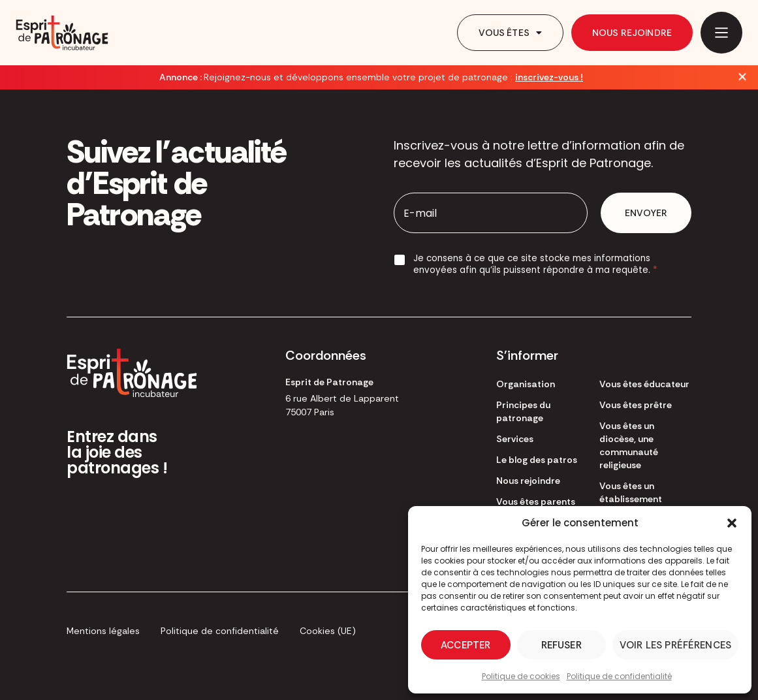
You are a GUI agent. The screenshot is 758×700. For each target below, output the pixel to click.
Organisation (526, 384)
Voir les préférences (675, 645)
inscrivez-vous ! (549, 77)
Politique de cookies (521, 676)
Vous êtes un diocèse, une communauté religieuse (629, 445)
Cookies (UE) (328, 631)
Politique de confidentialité (619, 676)
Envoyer (646, 213)
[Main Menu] (721, 33)
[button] (732, 523)
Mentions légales (103, 631)
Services (515, 439)
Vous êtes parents (536, 501)
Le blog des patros (537, 460)
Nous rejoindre (632, 33)
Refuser (561, 645)
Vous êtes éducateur (644, 384)
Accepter (466, 645)
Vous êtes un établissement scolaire (631, 499)
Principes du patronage (523, 411)
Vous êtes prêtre (636, 405)
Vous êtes (510, 33)
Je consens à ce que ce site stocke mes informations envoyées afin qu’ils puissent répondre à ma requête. (535, 264)
